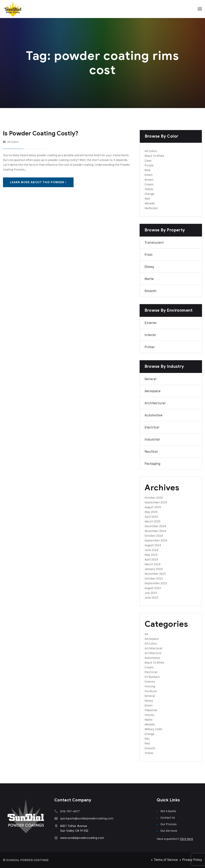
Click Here (186, 839)
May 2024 (151, 555)
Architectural (155, 403)
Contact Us (168, 818)
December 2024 (155, 526)
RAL (147, 739)
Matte (149, 279)
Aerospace (153, 391)
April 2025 (151, 517)
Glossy (149, 267)
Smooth (151, 291)
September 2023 (156, 583)
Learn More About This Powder (38, 182)
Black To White (154, 156)
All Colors (13, 142)
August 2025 (153, 507)
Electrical (152, 427)
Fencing (150, 686)
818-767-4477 (70, 811)
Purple (149, 165)
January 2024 (154, 569)
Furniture (151, 691)
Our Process (169, 824)
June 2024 (151, 550)
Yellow (149, 189)
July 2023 (151, 593)
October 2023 (154, 578)
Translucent (154, 242)
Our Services (169, 831)
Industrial (152, 439)
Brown (149, 180)
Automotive (154, 415)
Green (149, 175)
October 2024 (154, 536)
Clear (148, 160)
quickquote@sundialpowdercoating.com (87, 818)
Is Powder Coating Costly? (41, 133)
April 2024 (151, 559)
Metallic (150, 203)
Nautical (151, 451)
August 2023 (153, 588)
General (151, 379)
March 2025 (153, 521)
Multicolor (151, 208)
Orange (149, 194)
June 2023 (151, 597)
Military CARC (154, 729)
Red (147, 199)
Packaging (152, 464)
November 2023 (155, 574)
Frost (149, 255)
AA (146, 634)
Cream (149, 184)
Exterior (151, 323)
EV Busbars (152, 677)
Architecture (153, 653)
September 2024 (156, 540)
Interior (150, 335)
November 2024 (155, 531)
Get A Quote (168, 811)
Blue (148, 170)
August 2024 (153, 545)
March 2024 (153, 564)
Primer (150, 347)
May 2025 (151, 512)
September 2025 (156, 502)
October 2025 (154, 498)
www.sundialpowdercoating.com (82, 838)
